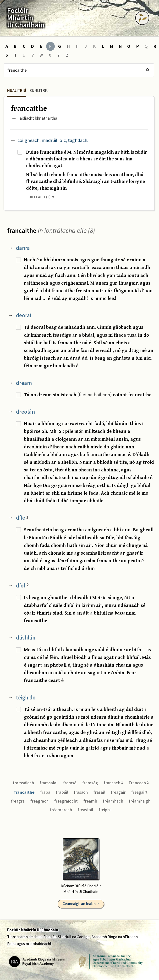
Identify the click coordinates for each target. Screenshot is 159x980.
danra (23, 248)
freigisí (105, 810)
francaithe (24, 792)
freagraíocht (66, 801)
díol (22, 586)
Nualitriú (17, 91)
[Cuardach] (79, 70)
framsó (70, 783)
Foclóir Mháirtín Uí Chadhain (33, 930)
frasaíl (99, 792)
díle (22, 518)
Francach (139, 783)
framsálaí (49, 783)
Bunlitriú (39, 91)
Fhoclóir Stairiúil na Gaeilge (66, 937)
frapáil (62, 792)
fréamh (90, 801)
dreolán (25, 412)
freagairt (139, 792)
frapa (45, 792)
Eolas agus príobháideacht (29, 944)
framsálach (23, 783)
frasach (81, 792)
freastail (85, 810)
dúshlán (26, 638)
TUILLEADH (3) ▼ (41, 197)
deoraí (24, 315)
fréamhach (113, 801)
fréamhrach (61, 810)
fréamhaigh (140, 801)
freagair (118, 792)
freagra (18, 801)
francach (113, 783)
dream (24, 383)
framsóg (90, 783)
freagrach (39, 801)
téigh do (26, 698)
